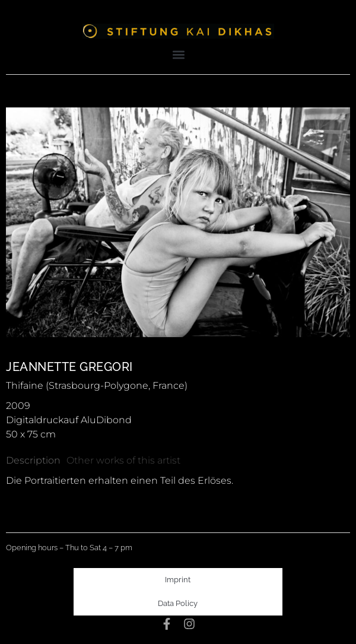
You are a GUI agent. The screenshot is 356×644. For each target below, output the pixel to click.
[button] (179, 54)
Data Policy (178, 603)
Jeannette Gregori (69, 367)
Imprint (178, 580)
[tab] (33, 461)
